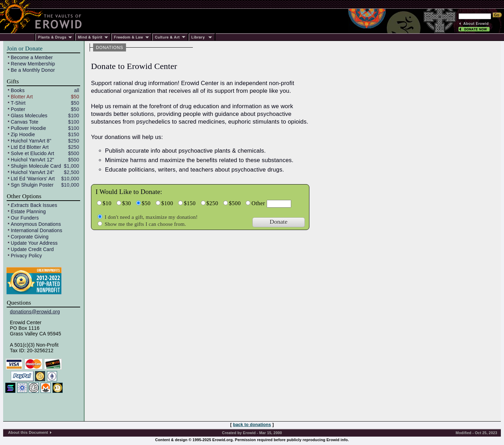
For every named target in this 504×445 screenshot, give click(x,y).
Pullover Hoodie (29, 128)
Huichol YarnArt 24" (33, 172)
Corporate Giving (30, 237)
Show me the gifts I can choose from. (145, 224)
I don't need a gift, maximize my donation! (150, 217)
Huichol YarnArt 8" (31, 141)
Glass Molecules (29, 116)
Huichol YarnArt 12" (33, 160)
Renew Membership (33, 64)
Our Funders (25, 218)
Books (18, 90)
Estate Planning (28, 211)
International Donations (37, 230)
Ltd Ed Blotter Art (30, 147)
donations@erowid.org (35, 312)
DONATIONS (110, 48)
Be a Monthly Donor (33, 70)
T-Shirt (18, 103)
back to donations (252, 425)
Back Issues (34, 205)
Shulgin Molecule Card (36, 166)
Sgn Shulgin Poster (32, 185)
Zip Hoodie (23, 134)
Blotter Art (22, 97)
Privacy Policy (26, 256)
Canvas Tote (25, 122)
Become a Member (32, 57)
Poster (18, 109)
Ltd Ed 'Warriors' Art (33, 179)
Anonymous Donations (36, 224)
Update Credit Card (32, 249)
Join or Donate (24, 48)
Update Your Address (34, 243)
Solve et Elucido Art (33, 153)
